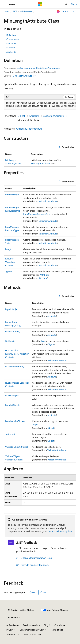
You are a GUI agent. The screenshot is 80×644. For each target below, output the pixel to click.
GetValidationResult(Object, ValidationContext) (17, 354)
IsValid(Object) (12, 396)
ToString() (10, 434)
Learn (7, 11)
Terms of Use (57, 630)
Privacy (10, 630)
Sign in (74, 4)
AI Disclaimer (13, 625)
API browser (26, 11)
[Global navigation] (3, 4)
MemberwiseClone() (15, 421)
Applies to (11, 52)
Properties (11, 43)
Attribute (34, 116)
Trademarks (12, 634)
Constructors (13, 39)
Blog (46, 625)
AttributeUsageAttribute (29, 129)
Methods (11, 47)
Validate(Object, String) (17, 447)
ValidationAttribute (53, 116)
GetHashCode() (13, 331)
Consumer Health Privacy (32, 630)
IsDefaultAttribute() (15, 367)
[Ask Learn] (58, 12)
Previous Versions (32, 625)
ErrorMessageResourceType (37, 214)
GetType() (10, 341)
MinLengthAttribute (41, 163)
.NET (15, 11)
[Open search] (66, 4)
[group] (40, 105)
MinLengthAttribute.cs (23, 76)
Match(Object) (12, 405)
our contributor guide (60, 531)
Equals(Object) (12, 309)
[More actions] (73, 12)
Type (43, 341)
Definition (11, 35)
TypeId (8, 271)
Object (21, 116)
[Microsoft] (40, 4)
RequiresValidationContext (10, 262)
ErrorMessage (12, 195)
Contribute (60, 625)
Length (9, 249)
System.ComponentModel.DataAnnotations (38, 68)
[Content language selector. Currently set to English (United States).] (21, 610)
